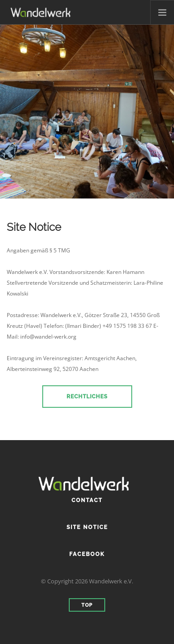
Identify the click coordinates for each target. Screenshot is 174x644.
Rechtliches (87, 397)
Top (87, 605)
